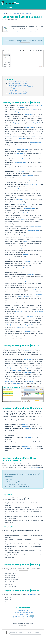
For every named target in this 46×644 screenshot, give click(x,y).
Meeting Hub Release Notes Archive (23, 618)
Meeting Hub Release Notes (23, 616)
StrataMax (10, 13)
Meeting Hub (17, 13)
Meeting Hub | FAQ (23, 611)
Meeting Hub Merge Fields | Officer (17, 94)
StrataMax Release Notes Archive (23, 612)
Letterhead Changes (23, 614)
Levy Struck (12, 89)
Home (4, 13)
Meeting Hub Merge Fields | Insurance (18, 85)
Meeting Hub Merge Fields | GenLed (17, 83)
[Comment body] (26, 633)
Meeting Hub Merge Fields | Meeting (17, 92)
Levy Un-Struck (13, 90)
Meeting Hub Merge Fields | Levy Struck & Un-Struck (22, 87)
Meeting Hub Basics (26, 13)
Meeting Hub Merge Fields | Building (17, 82)
